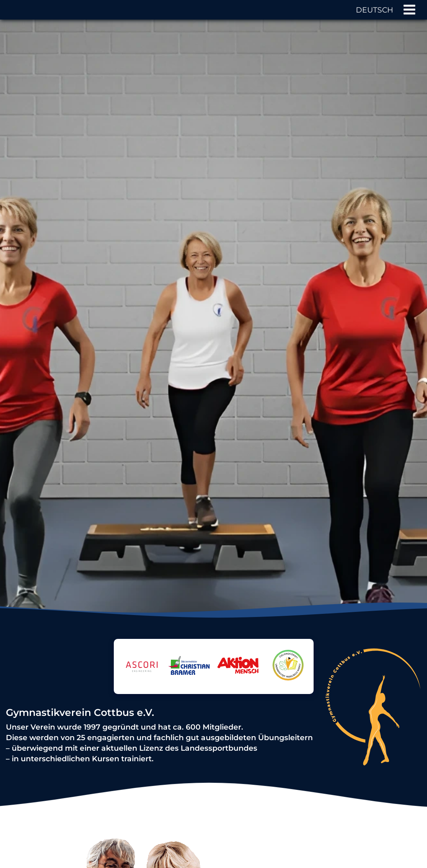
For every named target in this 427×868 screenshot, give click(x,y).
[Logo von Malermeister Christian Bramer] (189, 667)
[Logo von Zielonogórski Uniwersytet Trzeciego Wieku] (287, 688)
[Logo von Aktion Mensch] (238, 666)
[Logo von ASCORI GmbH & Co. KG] (140, 675)
